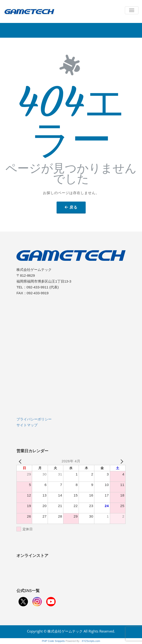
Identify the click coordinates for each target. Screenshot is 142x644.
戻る (73, 207)
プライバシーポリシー (34, 419)
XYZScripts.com (91, 641)
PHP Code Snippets (53, 641)
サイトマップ (27, 425)
